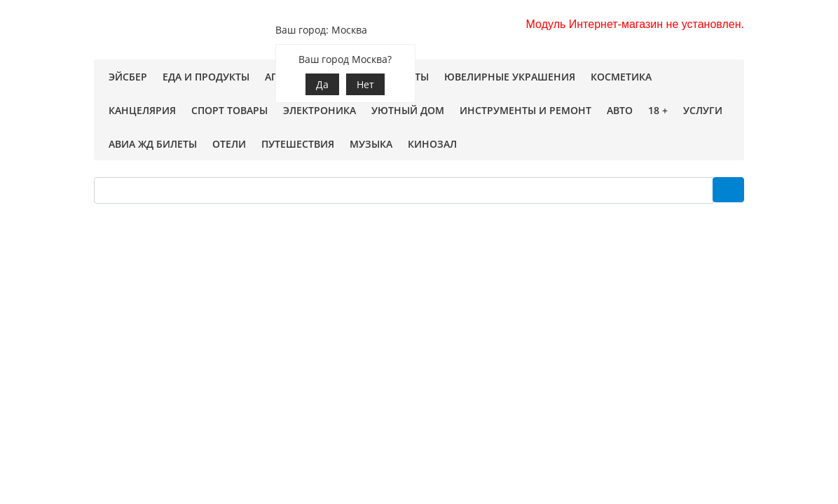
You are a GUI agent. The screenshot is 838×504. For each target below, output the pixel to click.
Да (322, 84)
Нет (365, 84)
